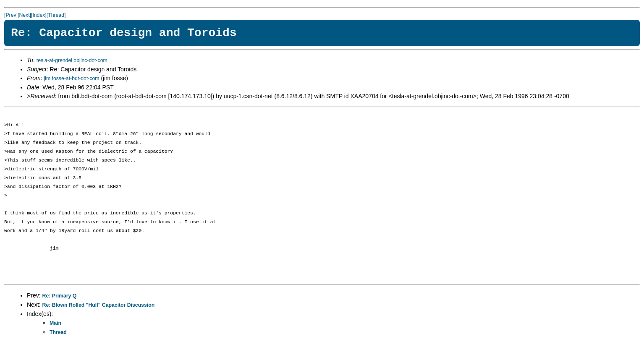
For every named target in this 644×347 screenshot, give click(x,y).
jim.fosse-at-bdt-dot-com (71, 78)
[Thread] (56, 15)
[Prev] (11, 15)
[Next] (24, 15)
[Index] (39, 15)
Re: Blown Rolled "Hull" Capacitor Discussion (99, 305)
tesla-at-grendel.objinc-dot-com (72, 60)
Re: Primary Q (60, 296)
